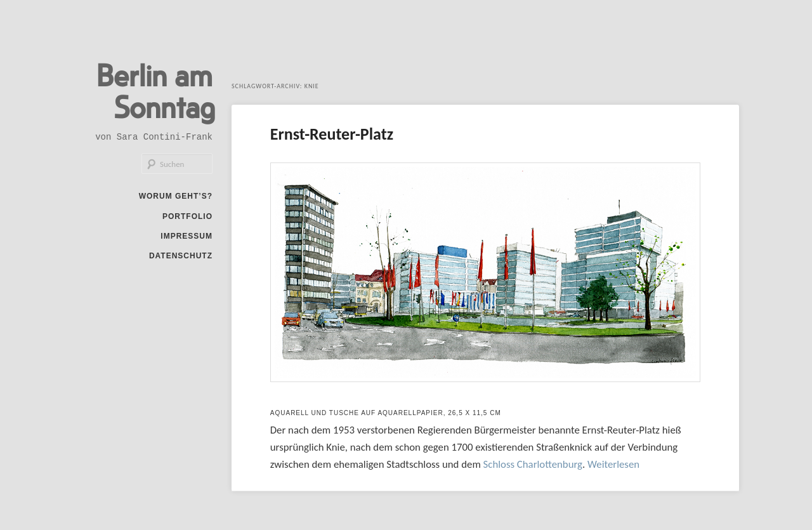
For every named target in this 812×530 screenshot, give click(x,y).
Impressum (187, 236)
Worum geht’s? (176, 196)
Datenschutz (181, 256)
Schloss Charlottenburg (533, 464)
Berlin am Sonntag (156, 90)
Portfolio (187, 216)
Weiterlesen (613, 464)
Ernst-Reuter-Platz (332, 134)
